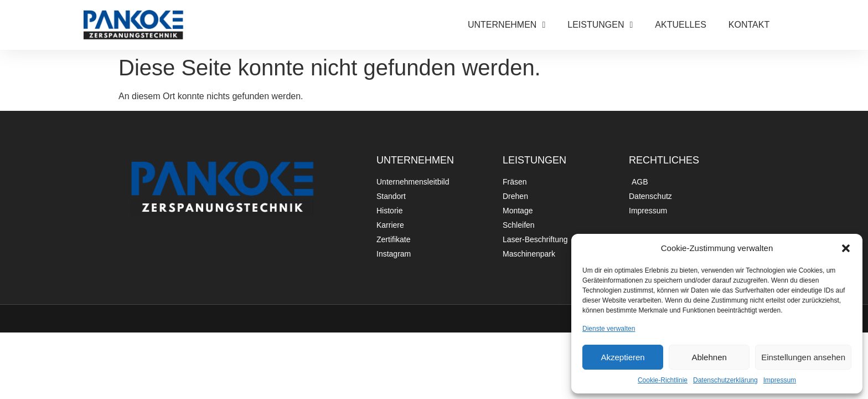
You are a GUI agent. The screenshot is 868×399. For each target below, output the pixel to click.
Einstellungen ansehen (803, 357)
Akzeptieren (622, 357)
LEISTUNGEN (600, 25)
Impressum (780, 380)
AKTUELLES (680, 25)
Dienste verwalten (609, 329)
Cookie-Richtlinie (663, 380)
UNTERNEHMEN (507, 25)
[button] (846, 248)
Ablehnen (709, 357)
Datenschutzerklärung (725, 380)
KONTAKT (749, 25)
